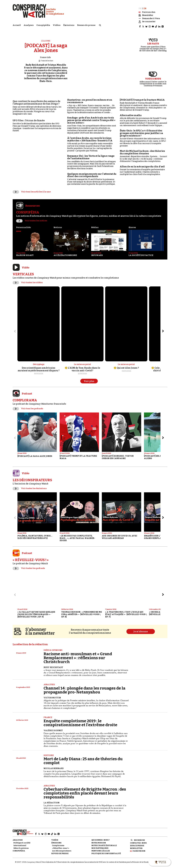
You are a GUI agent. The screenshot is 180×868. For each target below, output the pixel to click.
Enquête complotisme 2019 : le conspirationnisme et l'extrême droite (80, 721)
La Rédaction (52, 801)
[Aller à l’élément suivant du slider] (163, 329)
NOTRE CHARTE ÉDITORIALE (104, 844)
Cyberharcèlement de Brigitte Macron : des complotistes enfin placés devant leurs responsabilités (85, 791)
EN (145, 7)
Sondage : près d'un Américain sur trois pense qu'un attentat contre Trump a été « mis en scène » (91, 118)
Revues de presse (86, 25)
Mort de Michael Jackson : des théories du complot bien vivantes (142, 150)
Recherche (139, 838)
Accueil (17, 25)
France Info (45, 56)
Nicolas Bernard (54, 767)
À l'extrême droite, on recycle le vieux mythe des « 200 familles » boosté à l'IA (90, 138)
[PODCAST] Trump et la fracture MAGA (142, 98)
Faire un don (139, 849)
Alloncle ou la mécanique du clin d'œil (142, 165)
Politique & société (22, 841)
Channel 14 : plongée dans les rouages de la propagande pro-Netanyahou (84, 688)
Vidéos (57, 25)
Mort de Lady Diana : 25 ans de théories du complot (83, 759)
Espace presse (137, 844)
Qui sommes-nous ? (100, 838)
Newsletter (136, 846)
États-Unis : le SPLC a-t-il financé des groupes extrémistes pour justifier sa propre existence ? (141, 131)
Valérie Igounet (53, 729)
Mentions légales (101, 849)
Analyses (29, 25)
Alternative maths (131, 113)
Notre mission (99, 841)
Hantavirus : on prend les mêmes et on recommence (90, 99)
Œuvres (132, 226)
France (48, 716)
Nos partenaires (100, 846)
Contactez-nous (138, 841)
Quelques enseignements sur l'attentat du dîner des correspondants (92, 173)
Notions (58, 226)
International (20, 844)
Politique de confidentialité (106, 852)
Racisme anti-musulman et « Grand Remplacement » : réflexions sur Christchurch (78, 656)
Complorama (58, 844)
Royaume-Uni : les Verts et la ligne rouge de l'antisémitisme (91, 155)
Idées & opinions (53, 648)
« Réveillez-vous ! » (61, 846)
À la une (46, 39)
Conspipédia (43, 25)
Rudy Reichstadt (53, 665)
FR (140, 7)
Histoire (49, 753)
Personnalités (23, 226)
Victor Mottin (52, 696)
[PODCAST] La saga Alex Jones (46, 46)
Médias (95, 226)
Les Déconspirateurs (62, 849)
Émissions (69, 25)
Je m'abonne (141, 630)
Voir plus (89, 379)
